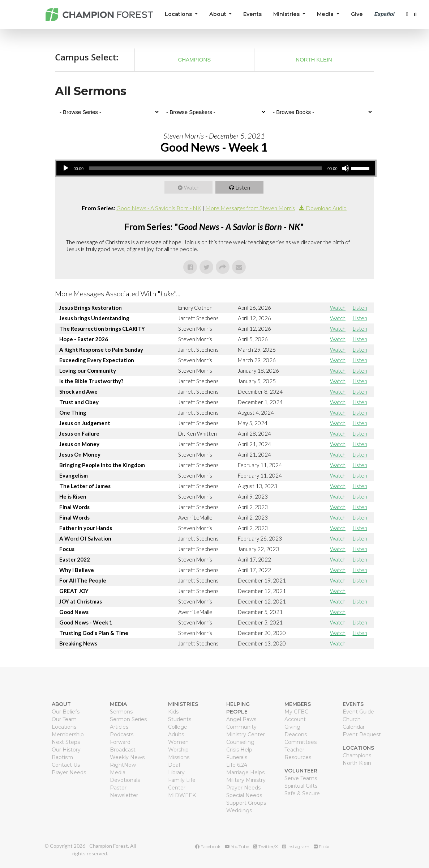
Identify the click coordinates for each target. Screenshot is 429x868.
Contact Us (66, 765)
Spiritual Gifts (301, 786)
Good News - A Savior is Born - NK (159, 208)
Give (357, 14)
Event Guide (358, 712)
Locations (64, 727)
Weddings (239, 810)
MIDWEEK (182, 795)
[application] (216, 168)
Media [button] (326, 14)
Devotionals (125, 780)
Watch (192, 187)
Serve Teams (301, 778)
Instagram (296, 846)
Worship (178, 750)
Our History (66, 750)
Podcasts (122, 734)
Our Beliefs (66, 712)
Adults (176, 734)
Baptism (62, 757)
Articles (119, 727)
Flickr (322, 846)
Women (178, 742)
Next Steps (66, 742)
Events (252, 14)
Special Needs (244, 795)
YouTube (237, 846)
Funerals (237, 757)
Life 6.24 (237, 765)
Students (180, 719)
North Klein (314, 60)
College (178, 727)
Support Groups (246, 803)
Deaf (174, 765)
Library (176, 772)
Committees (301, 742)
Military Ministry (246, 780)
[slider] (205, 168)
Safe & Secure (302, 793)
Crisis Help (239, 750)
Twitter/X (266, 846)
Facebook (208, 846)
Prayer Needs (69, 772)
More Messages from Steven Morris (250, 208)
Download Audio (326, 208)
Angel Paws (241, 719)
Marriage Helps (245, 772)
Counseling (240, 742)
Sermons (121, 712)
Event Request (362, 734)
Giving (292, 727)
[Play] (66, 168)
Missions (179, 757)
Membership (68, 734)
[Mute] (346, 168)
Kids (173, 712)
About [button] (218, 14)
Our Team (64, 719)
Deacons (296, 734)
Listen (243, 187)
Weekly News (127, 757)
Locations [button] (179, 14)
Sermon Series (128, 719)
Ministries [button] (287, 14)
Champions (194, 60)
